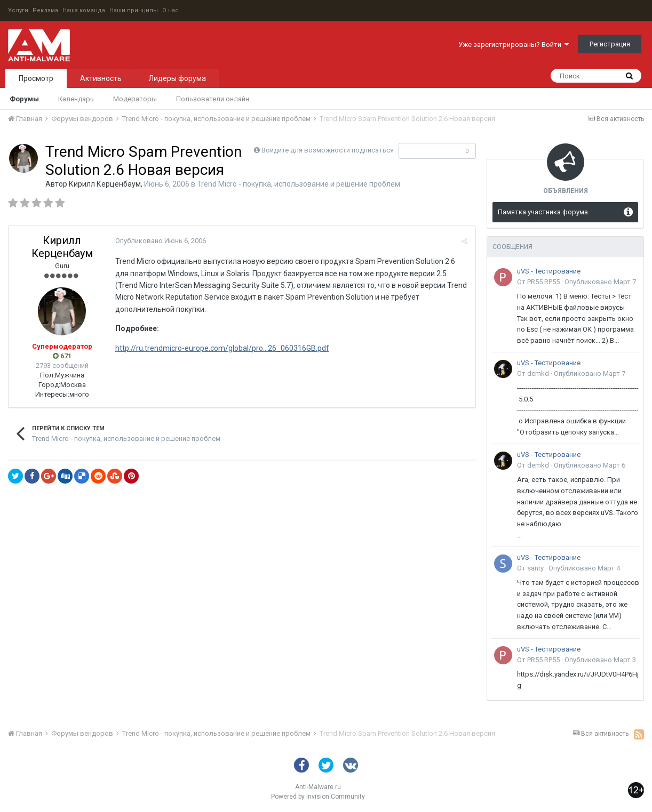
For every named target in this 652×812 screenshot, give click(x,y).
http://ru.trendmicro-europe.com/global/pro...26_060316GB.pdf (222, 348)
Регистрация (610, 44)
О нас (170, 10)
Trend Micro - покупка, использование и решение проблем (299, 184)
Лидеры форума (177, 78)
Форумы (24, 99)
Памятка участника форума (543, 212)
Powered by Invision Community (318, 797)
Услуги (18, 10)
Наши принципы (134, 10)
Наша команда (84, 10)
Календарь (76, 99)
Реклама (45, 10)
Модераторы (135, 99)
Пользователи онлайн (213, 99)
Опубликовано (161, 241)
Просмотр (36, 78)
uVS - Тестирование (549, 271)
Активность (101, 78)
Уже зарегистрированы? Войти (514, 45)
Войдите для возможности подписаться (328, 150)
